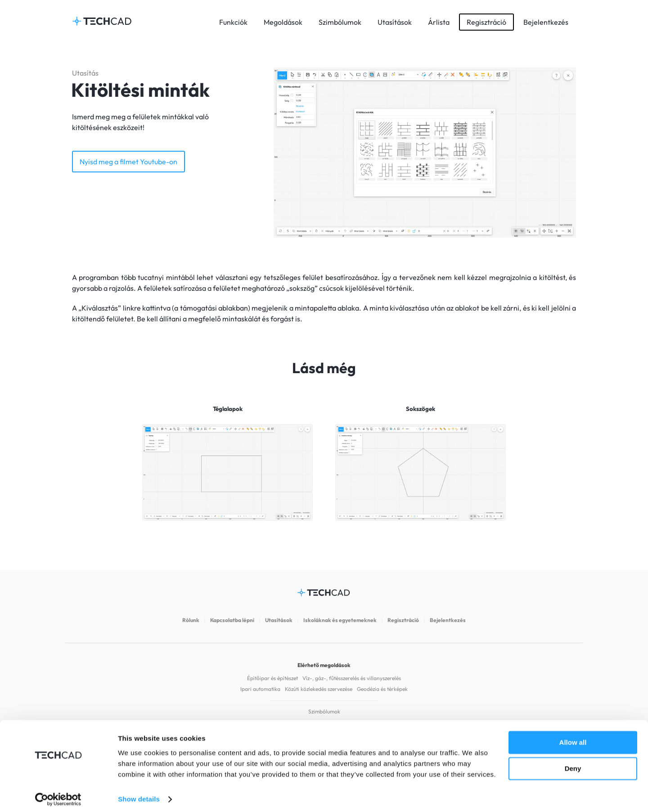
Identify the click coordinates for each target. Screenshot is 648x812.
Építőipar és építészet (272, 678)
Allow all (573, 738)
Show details (139, 794)
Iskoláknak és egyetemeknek (340, 620)
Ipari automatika (260, 689)
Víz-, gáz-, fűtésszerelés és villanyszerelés (352, 678)
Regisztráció (486, 22)
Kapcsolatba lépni (232, 620)
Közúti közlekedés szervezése (319, 689)
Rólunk (191, 620)
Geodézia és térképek (382, 689)
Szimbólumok (340, 22)
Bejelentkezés (546, 22)
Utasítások (395, 22)
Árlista (439, 22)
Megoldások (283, 22)
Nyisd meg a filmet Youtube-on (128, 162)
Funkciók (233, 22)
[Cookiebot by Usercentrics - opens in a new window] (58, 794)
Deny (573, 764)
